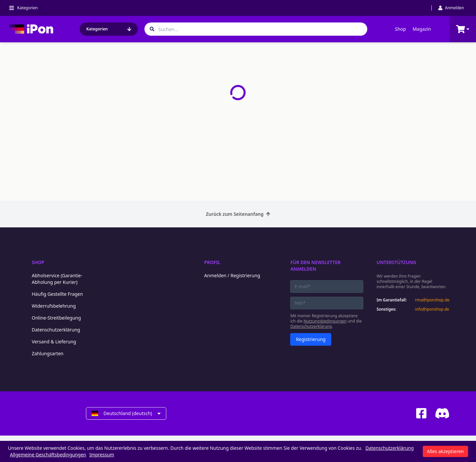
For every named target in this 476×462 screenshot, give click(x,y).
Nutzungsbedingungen (325, 321)
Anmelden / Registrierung (232, 275)
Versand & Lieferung (54, 342)
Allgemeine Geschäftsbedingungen (48, 455)
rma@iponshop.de (432, 300)
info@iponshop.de (432, 309)
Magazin (422, 29)
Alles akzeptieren (445, 451)
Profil (212, 262)
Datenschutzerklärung (56, 330)
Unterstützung (396, 262)
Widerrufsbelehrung (54, 306)
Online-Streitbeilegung (56, 318)
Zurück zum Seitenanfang (238, 214)
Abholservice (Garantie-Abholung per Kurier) (57, 279)
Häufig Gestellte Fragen (57, 294)
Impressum (102, 455)
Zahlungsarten (48, 353)
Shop (400, 29)
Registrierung (311, 339)
